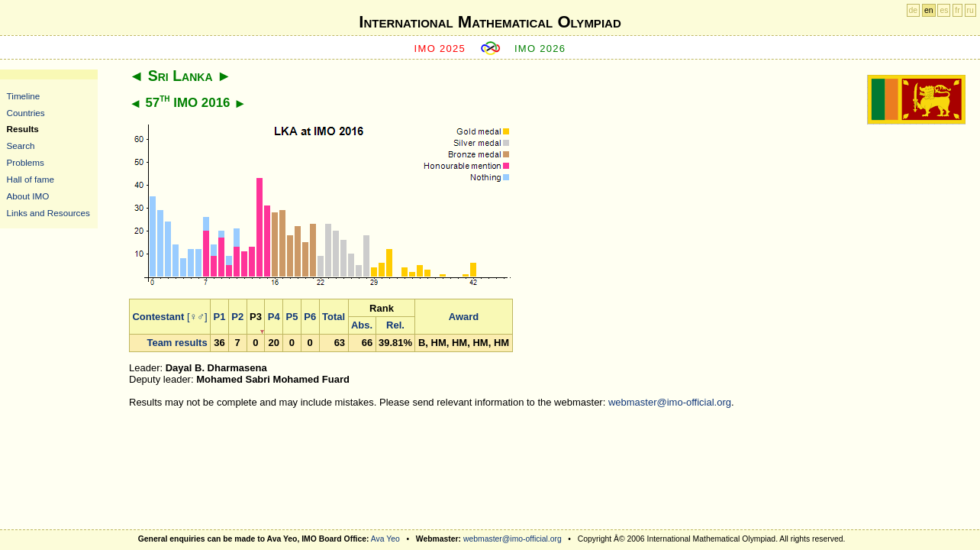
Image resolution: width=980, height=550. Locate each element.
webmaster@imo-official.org (670, 402)
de (914, 10)
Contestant (158, 317)
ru (970, 10)
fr (957, 10)
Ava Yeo (385, 539)
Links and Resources (48, 213)
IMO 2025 (440, 49)
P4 (274, 317)
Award (464, 317)
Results (23, 129)
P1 (220, 317)
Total (334, 317)
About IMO (28, 196)
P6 (310, 317)
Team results (177, 343)
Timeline (24, 96)
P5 (292, 317)
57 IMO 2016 (187, 103)
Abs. (362, 325)
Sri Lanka (181, 76)
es (944, 10)
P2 (237, 317)
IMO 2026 (540, 49)
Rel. (395, 325)
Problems (26, 162)
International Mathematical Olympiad (490, 22)
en (929, 10)
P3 (256, 317)
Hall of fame (31, 179)
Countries (26, 113)
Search (21, 146)
